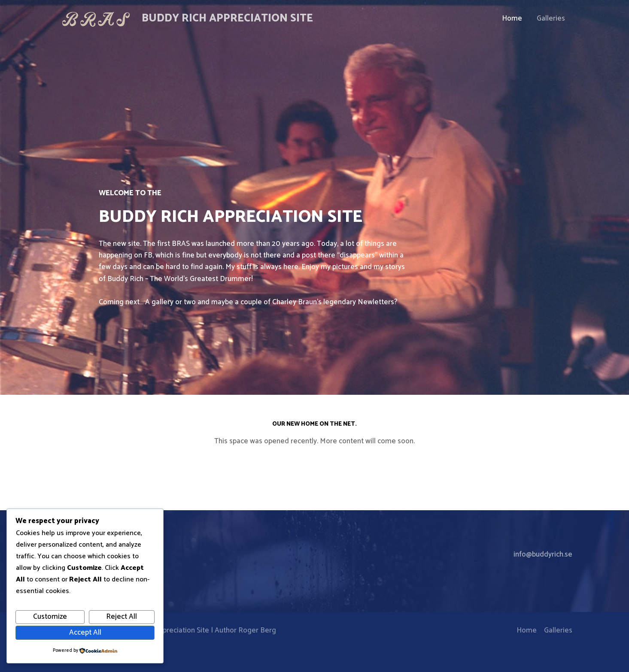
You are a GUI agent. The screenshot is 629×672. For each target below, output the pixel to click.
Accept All (85, 633)
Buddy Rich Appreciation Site (227, 18)
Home (512, 18)
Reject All (122, 617)
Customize (50, 617)
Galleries (551, 18)
